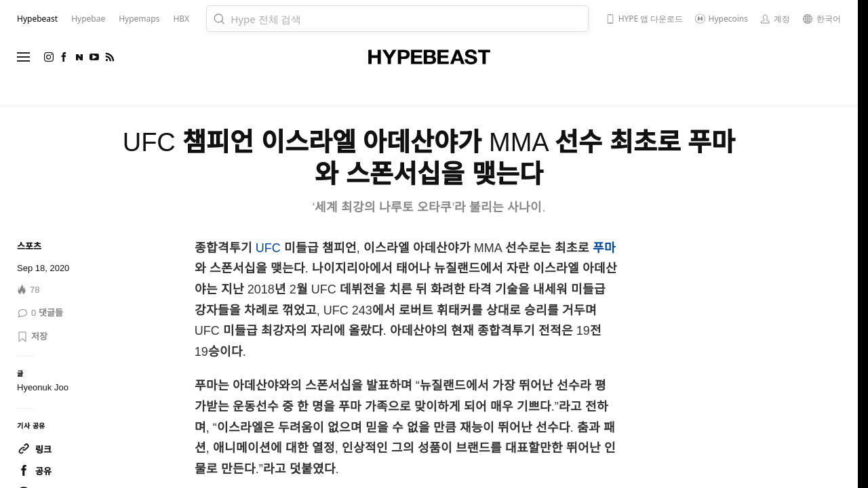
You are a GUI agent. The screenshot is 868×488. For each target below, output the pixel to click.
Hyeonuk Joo (43, 387)
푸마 (604, 248)
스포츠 (29, 246)
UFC (268, 248)
